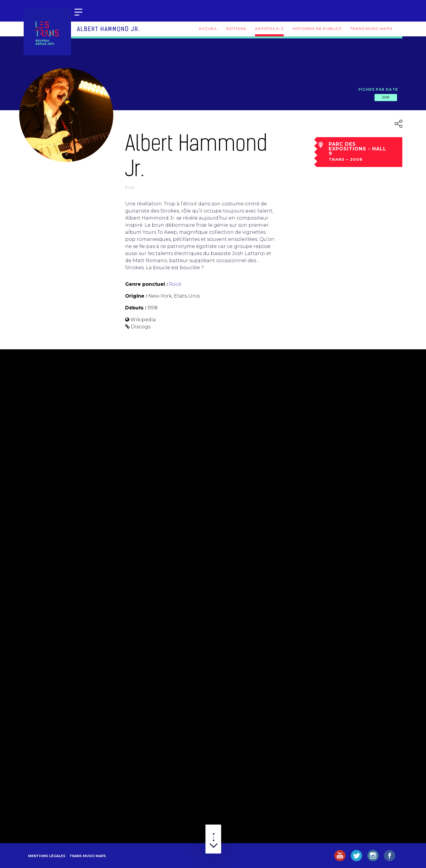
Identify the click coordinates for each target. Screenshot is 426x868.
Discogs (141, 327)
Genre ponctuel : (146, 284)
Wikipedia (143, 320)
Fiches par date (378, 89)
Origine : (136, 296)
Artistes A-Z (269, 29)
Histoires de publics (317, 29)
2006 (386, 97)
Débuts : (136, 308)
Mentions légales (47, 856)
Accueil (208, 29)
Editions (236, 29)
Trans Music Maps (371, 29)
